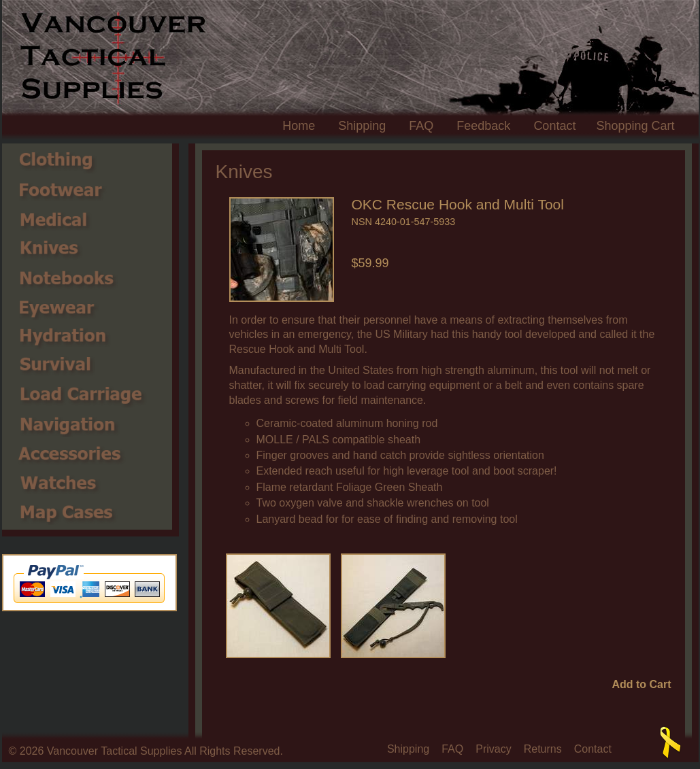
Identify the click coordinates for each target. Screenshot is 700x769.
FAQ (421, 126)
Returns (543, 749)
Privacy (493, 749)
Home (299, 126)
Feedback (483, 126)
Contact (554, 126)
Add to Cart (641, 685)
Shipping (362, 126)
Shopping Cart (635, 126)
